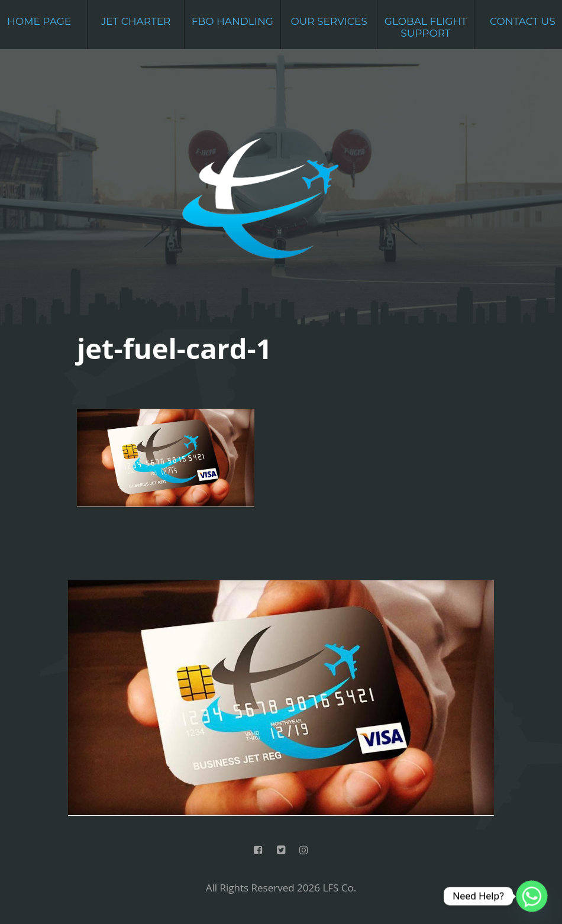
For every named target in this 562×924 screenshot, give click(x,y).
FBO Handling (232, 21)
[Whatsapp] (532, 896)
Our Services (329, 21)
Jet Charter (136, 21)
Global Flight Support (426, 27)
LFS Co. (339, 888)
